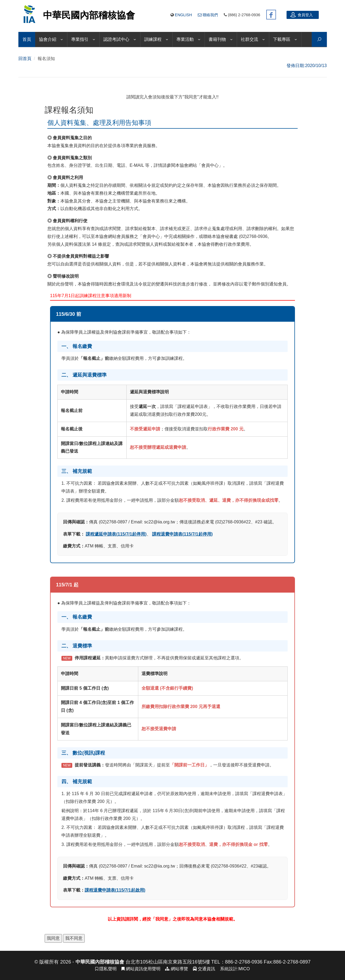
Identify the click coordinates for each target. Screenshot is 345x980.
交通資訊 (204, 969)
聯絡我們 (208, 15)
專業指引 (80, 39)
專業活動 (185, 39)
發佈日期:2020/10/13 (307, 66)
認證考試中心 (116, 39)
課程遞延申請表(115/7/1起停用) (116, 534)
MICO (244, 969)
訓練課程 (153, 39)
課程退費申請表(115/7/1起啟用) (115, 890)
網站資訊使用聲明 (141, 969)
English (183, 15)
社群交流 (249, 39)
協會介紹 (48, 39)
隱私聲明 (106, 969)
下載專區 (282, 39)
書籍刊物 (217, 39)
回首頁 (25, 59)
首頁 (27, 39)
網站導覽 (176, 969)
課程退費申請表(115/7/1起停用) (182, 534)
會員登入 (302, 15)
